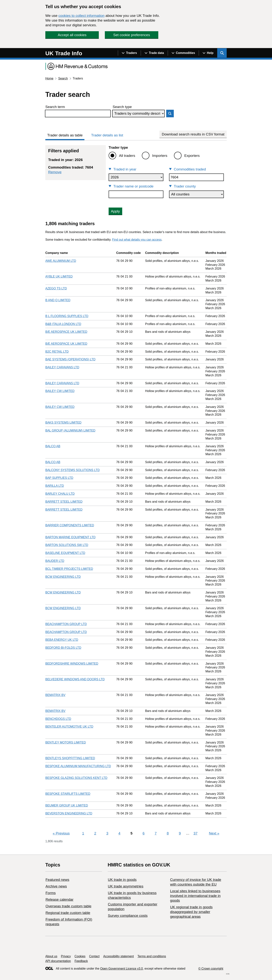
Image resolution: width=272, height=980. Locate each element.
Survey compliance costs (128, 916)
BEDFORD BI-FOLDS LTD (63, 648)
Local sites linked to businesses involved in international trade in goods (195, 896)
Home (49, 78)
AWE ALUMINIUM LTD (61, 261)
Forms (51, 893)
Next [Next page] (214, 833)
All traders (127, 156)
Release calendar (59, 899)
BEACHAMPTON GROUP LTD (66, 624)
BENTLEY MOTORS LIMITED (66, 742)
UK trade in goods (122, 880)
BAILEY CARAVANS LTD (62, 367)
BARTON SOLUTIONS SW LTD (67, 545)
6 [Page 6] (144, 833)
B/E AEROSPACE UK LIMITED (66, 332)
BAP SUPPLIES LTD (59, 478)
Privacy (66, 956)
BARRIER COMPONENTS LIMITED (70, 525)
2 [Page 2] (95, 833)
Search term (55, 107)
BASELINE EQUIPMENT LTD (65, 553)
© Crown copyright (211, 969)
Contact (94, 956)
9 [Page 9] (180, 833)
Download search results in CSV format (193, 134)
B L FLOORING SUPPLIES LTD (67, 316)
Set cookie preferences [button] (132, 35)
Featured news (57, 880)
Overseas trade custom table (68, 906)
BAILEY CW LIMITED (60, 391)
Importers (160, 156)
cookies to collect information (81, 16)
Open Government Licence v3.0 (121, 969)
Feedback (81, 961)
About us (51, 956)
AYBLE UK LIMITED (59, 276)
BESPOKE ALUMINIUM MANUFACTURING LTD (78, 766)
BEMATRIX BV (55, 695)
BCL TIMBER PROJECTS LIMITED (69, 569)
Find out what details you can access (137, 240)
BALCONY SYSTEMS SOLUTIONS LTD (72, 470)
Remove (55, 172)
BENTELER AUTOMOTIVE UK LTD (69, 727)
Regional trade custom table (68, 913)
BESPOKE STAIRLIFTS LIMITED (68, 794)
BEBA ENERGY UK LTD (62, 640)
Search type (122, 107)
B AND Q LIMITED (58, 300)
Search (63, 78)
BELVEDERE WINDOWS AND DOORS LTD (75, 679)
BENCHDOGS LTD (58, 719)
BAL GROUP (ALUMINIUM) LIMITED (70, 430)
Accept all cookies (72, 35)
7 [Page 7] (156, 833)
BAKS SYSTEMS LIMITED (63, 423)
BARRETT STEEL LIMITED (64, 502)
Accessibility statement (118, 956)
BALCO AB (53, 446)
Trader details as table (65, 135)
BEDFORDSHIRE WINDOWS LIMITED (72, 664)
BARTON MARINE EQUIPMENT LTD (70, 537)
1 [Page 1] (83, 833)
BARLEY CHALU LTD (60, 494)
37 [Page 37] (195, 833)
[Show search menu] (222, 53)
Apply (115, 211)
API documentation (58, 961)
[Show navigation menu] (129, 53)
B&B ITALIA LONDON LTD (63, 324)
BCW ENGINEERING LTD (63, 577)
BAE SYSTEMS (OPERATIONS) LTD (70, 359)
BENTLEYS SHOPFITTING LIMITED (70, 758)
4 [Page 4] (119, 833)
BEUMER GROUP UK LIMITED (67, 805)
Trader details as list (107, 135)
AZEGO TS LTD (56, 288)
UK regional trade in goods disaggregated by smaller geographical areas (191, 912)
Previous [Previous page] (61, 833)
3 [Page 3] (107, 833)
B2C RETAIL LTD (57, 352)
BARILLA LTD (55, 486)
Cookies (80, 956)
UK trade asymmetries (126, 886)
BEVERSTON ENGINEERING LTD (69, 813)
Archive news (56, 886)
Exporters (192, 156)
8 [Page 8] (168, 833)
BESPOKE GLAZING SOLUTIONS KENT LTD (76, 778)
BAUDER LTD (55, 561)
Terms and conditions (152, 956)
